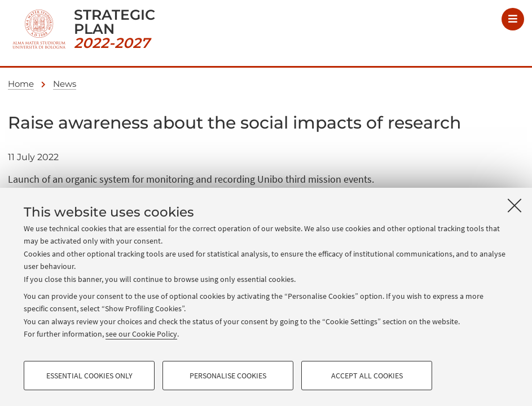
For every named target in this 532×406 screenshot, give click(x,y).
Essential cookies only (89, 376)
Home (21, 84)
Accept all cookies (367, 376)
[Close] (515, 205)
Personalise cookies (228, 376)
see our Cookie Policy (141, 334)
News (65, 84)
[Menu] (513, 19)
